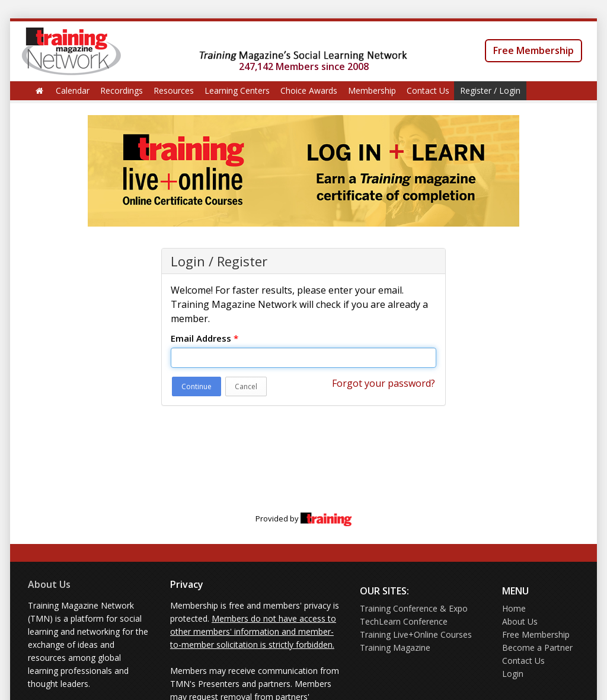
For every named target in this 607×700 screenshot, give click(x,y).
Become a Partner (537, 647)
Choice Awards (309, 90)
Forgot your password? (384, 383)
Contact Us (428, 90)
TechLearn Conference (404, 621)
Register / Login (490, 90)
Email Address (205, 338)
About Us (49, 584)
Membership (372, 90)
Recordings (122, 90)
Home (514, 608)
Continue (197, 386)
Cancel (246, 386)
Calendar (73, 90)
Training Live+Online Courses (416, 634)
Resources (174, 90)
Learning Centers (237, 90)
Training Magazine (395, 647)
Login (513, 674)
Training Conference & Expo (414, 608)
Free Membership (533, 50)
